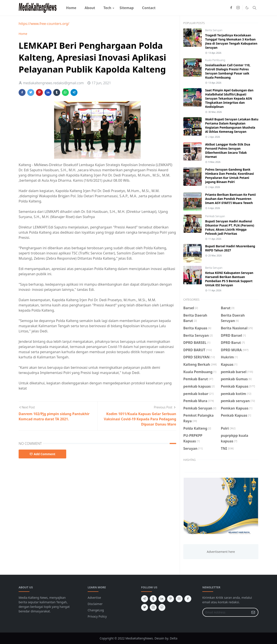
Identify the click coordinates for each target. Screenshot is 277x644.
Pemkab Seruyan (215, 216)
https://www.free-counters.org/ (44, 24)
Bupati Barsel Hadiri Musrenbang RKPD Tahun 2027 (230, 248)
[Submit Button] (253, 612)
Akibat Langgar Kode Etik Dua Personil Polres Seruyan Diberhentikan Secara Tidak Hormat (228, 150)
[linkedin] (162, 599)
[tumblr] (153, 599)
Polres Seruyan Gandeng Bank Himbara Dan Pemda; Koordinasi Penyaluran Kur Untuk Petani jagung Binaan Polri (229, 176)
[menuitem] (71, 8)
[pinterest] (171, 599)
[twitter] (145, 607)
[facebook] (231, 8)
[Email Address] (226, 612)
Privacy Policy (97, 616)
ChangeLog (96, 610)
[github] (162, 607)
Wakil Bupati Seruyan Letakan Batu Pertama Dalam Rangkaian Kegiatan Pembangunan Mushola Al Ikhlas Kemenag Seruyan (232, 125)
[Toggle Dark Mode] (247, 8)
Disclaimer (95, 604)
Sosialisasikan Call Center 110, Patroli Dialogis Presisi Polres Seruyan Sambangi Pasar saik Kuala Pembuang (228, 71)
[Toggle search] (254, 8)
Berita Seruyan (214, 30)
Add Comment (42, 454)
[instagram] (238, 8)
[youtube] (179, 599)
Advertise (94, 598)
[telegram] (145, 599)
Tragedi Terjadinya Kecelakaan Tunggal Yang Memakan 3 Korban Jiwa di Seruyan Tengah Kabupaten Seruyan (231, 41)
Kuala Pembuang (215, 60)
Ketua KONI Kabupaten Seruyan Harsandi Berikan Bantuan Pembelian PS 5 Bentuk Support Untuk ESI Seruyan (229, 279)
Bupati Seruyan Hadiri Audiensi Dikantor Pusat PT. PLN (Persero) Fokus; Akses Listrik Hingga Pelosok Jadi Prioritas (230, 227)
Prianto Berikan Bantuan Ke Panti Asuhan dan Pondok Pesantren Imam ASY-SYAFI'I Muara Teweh (230, 199)
